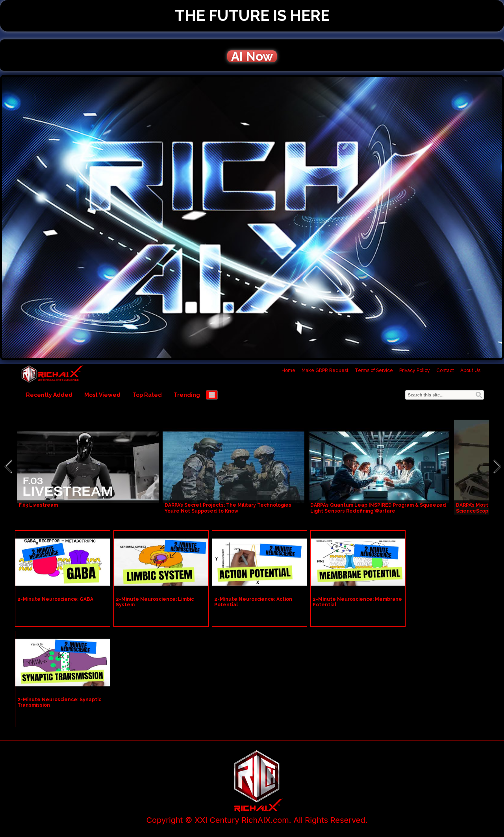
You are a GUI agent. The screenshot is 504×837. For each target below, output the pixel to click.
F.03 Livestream (38, 505)
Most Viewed (102, 395)
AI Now (252, 56)
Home (288, 370)
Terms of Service (374, 370)
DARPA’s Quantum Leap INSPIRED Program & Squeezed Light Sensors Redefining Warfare (378, 508)
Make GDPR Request (325, 370)
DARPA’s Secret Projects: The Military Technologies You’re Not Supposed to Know (228, 508)
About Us (470, 370)
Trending (187, 395)
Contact (445, 370)
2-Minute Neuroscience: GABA (55, 599)
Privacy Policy (415, 370)
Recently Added (49, 395)
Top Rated (147, 395)
